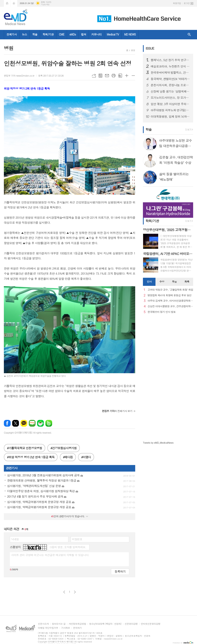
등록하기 (120, 571)
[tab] (149, 282)
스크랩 (120, 76)
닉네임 (15, 539)
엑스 (16, 423)
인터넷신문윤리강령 (151, 624)
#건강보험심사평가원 (63, 448)
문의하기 (77, 628)
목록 (100, 76)
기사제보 (66, 628)
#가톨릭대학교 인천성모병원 (25, 448)
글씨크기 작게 (133, 76)
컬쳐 (84, 34)
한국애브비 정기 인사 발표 (162, 312)
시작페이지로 (7, 3)
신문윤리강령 (131, 624)
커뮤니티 (96, 34)
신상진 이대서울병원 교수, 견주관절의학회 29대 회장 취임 (170, 306)
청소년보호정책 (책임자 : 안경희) (105, 624)
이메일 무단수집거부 (48, 628)
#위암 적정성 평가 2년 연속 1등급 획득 (31, 457)
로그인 (187, 3)
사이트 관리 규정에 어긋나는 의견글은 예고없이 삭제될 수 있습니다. (50, 555)
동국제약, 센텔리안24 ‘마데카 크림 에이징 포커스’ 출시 (170, 79)
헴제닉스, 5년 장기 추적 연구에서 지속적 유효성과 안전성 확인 (170, 60)
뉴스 (25, 34)
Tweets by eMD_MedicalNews (158, 443)
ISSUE (150, 48)
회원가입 (177, 3)
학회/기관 (48, 34)
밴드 (49, 423)
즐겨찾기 (14, 3)
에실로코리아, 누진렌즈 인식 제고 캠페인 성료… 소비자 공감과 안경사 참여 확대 (170, 66)
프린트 (114, 76)
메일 (107, 76)
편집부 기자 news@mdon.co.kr (19, 76)
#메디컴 (68, 457)
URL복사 (94, 76)
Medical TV (113, 34)
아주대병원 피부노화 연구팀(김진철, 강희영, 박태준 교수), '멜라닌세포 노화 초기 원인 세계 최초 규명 (170, 110)
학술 (35, 34)
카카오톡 (24, 423)
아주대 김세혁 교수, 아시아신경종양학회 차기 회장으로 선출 (170, 301)
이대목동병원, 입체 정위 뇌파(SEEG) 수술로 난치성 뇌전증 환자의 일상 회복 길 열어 (170, 116)
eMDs (73, 34)
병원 (133, 50)
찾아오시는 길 (59, 624)
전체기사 (12, 34)
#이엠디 (86, 457)
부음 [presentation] (174, 281)
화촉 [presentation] (187, 281)
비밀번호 (77, 539)
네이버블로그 (32, 423)
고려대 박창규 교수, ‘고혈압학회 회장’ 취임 (170, 290)
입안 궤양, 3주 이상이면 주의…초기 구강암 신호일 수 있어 (170, 104)
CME (62, 34)
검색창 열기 (189, 35)
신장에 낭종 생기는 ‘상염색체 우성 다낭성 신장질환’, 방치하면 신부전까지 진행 (170, 91)
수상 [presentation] (162, 281)
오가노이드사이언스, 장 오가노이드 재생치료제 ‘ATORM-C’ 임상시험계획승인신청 (170, 98)
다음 (75, 592)
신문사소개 (43, 624)
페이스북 (7, 423)
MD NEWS (130, 34)
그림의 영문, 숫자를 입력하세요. (68, 547)
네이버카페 (40, 423)
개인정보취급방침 (77, 624)
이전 (64, 592)
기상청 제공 (45, 5)
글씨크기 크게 (127, 76)
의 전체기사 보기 (117, 411)
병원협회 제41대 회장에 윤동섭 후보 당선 (169, 295)
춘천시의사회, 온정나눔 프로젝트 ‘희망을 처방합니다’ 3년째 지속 (170, 85)
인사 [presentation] (149, 281)
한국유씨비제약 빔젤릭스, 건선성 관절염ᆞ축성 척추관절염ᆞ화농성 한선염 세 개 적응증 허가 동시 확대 (170, 73)
